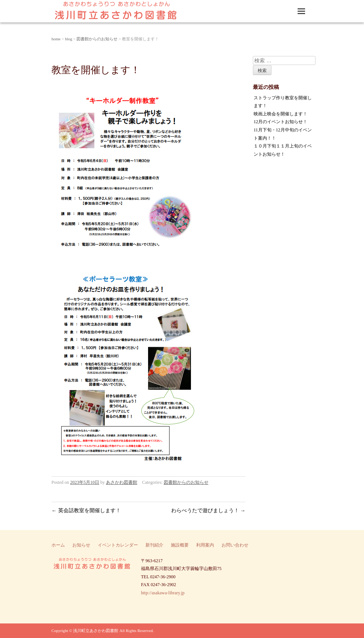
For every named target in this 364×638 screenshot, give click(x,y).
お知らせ (81, 545)
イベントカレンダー (118, 545)
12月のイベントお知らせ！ (280, 122)
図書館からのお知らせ (97, 39)
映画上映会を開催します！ (280, 114)
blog (69, 39)
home (56, 39)
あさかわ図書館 (122, 482)
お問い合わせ (235, 545)
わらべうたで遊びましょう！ (208, 511)
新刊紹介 (154, 545)
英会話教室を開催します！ (86, 511)
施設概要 (180, 545)
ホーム (58, 545)
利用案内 (205, 545)
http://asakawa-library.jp (163, 593)
